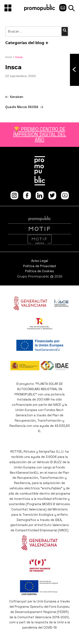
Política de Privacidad (39, 266)
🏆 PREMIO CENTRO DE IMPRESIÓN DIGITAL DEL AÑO (40, 135)
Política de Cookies (39, 271)
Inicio (9, 57)
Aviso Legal (40, 261)
